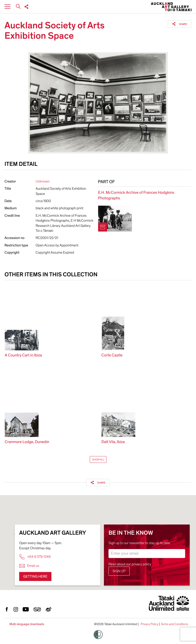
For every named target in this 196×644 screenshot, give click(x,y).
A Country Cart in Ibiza (23, 355)
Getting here (35, 576)
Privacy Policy (149, 624)
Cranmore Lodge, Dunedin (27, 442)
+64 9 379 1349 (35, 557)
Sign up (119, 571)
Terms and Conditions (174, 624)
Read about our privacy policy (130, 564)
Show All (98, 459)
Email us (29, 566)
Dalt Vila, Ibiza (113, 442)
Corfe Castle (112, 355)
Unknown (43, 181)
